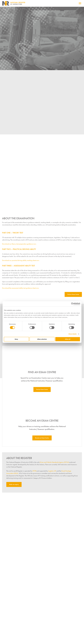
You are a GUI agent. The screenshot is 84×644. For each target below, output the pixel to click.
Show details (73, 334)
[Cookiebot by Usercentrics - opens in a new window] (72, 304)
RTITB (35, 473)
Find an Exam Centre (73, 296)
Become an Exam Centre (42, 440)
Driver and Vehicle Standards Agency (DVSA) (54, 464)
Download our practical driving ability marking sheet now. (21, 262)
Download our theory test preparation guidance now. (19, 246)
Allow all (68, 339)
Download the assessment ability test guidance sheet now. (21, 290)
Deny (16, 339)
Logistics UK (52, 473)
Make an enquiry (14, 486)
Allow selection (42, 339)
